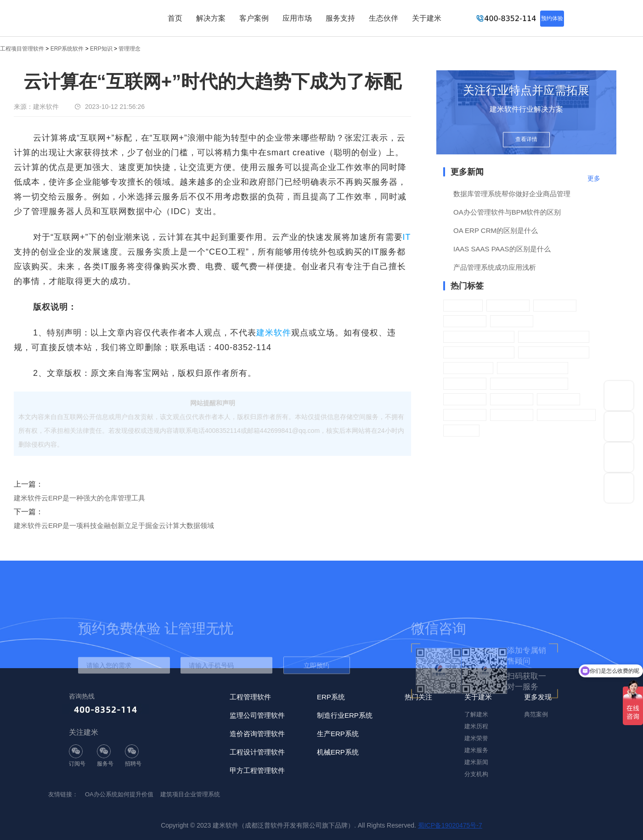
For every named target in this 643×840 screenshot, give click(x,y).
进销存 (461, 430)
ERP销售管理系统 (554, 337)
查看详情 (526, 139)
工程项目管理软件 (22, 49)
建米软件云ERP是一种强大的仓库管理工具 (79, 498)
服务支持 (340, 18)
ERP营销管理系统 (479, 337)
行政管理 (508, 305)
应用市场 (297, 18)
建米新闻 (476, 762)
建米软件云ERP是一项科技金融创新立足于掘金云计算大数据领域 (114, 525)
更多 (594, 178)
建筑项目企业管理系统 (190, 794)
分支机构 (476, 774)
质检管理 (465, 383)
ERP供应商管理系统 (529, 383)
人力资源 (555, 305)
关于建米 (427, 18)
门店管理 (558, 399)
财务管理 (465, 399)
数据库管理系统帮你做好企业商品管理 (512, 194)
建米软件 (274, 333)
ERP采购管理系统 (479, 352)
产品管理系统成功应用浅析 (495, 267)
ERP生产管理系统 (533, 368)
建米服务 (476, 750)
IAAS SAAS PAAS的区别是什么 (502, 249)
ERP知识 (101, 49)
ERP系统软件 (67, 49)
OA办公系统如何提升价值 (119, 794)
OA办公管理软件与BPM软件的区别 (507, 212)
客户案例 (254, 18)
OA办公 (463, 305)
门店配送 (512, 399)
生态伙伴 (384, 18)
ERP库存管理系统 (554, 352)
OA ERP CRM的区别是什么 (496, 230)
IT (407, 237)
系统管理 (465, 415)
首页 (175, 18)
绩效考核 (465, 321)
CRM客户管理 (566, 415)
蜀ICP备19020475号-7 (450, 825)
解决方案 (211, 18)
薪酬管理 (512, 321)
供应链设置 (468, 368)
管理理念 (130, 49)
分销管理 (512, 415)
